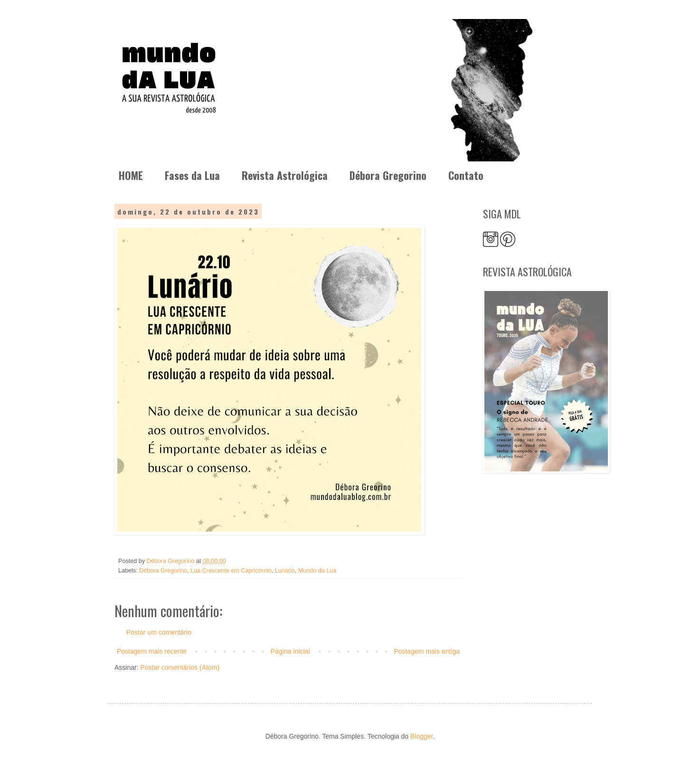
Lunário (285, 571)
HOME (131, 175)
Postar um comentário (159, 632)
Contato (466, 175)
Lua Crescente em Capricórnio (231, 571)
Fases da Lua (192, 175)
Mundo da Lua (317, 571)
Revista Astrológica (285, 175)
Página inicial (290, 651)
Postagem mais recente (152, 651)
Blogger (421, 736)
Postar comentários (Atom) (180, 667)
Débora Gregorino (388, 175)
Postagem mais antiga (427, 651)
